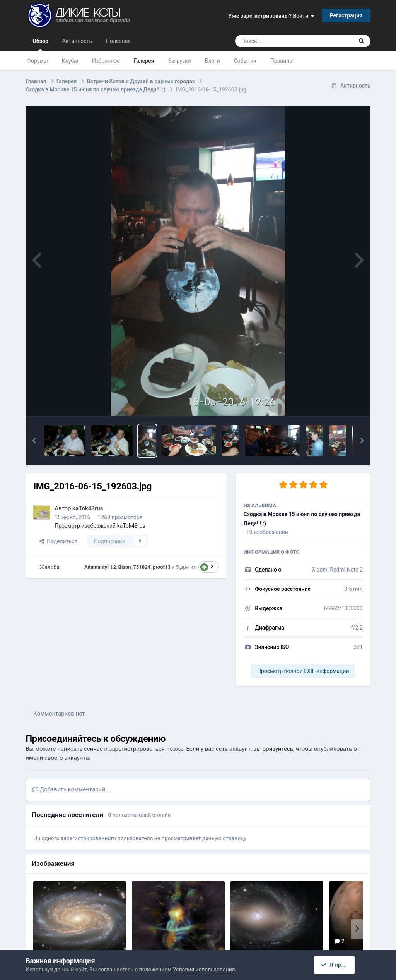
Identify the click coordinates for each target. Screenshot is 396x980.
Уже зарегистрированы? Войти (271, 16)
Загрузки (180, 61)
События (245, 61)
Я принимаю (341, 965)
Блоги (213, 61)
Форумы (37, 61)
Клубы (70, 61)
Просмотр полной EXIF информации (303, 671)
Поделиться (58, 541)
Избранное (106, 61)
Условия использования (204, 970)
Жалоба (49, 567)
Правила (281, 61)
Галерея (144, 61)
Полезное (118, 41)
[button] (34, 441)
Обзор (40, 45)
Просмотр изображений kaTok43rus (100, 526)
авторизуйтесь (273, 749)
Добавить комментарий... (71, 789)
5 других (186, 567)
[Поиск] (280, 41)
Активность (77, 41)
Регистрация (346, 15)
